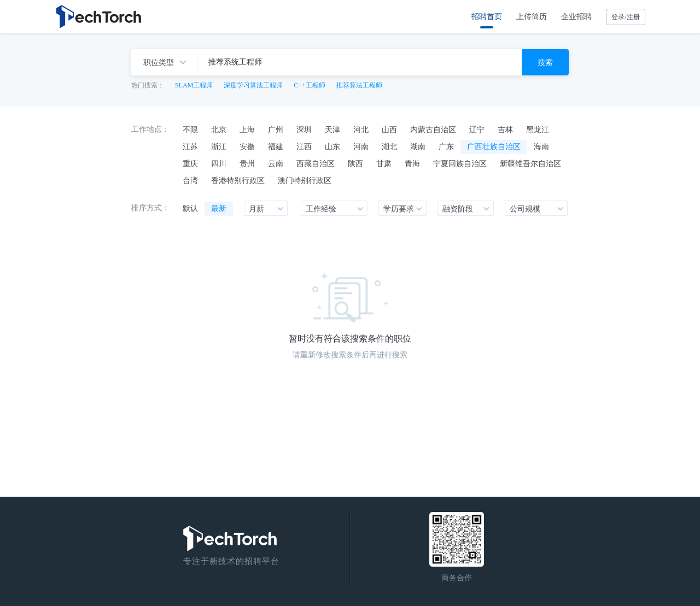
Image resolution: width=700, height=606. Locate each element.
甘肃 (384, 163)
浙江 (219, 146)
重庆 (190, 163)
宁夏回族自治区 (460, 163)
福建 (276, 146)
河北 (361, 130)
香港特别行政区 (238, 180)
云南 (276, 163)
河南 (361, 146)
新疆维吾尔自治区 (530, 163)
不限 (190, 130)
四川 (219, 163)
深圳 (304, 130)
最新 (219, 208)
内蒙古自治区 (433, 130)
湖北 (389, 146)
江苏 (190, 146)
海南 (541, 146)
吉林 (505, 130)
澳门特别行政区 (305, 180)
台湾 (190, 180)
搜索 (545, 62)
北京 (219, 130)
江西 (304, 146)
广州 (276, 130)
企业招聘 (576, 16)
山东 (332, 146)
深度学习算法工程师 (253, 85)
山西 (389, 130)
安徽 (247, 146)
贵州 (247, 163)
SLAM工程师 (194, 85)
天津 (332, 130)
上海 (247, 130)
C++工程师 (310, 85)
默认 (190, 208)
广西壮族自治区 (494, 146)
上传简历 (532, 16)
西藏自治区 (316, 163)
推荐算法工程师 (359, 85)
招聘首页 (487, 16)
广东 (446, 146)
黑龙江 (538, 130)
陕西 (355, 163)
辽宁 (477, 130)
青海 (412, 163)
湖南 (418, 146)
